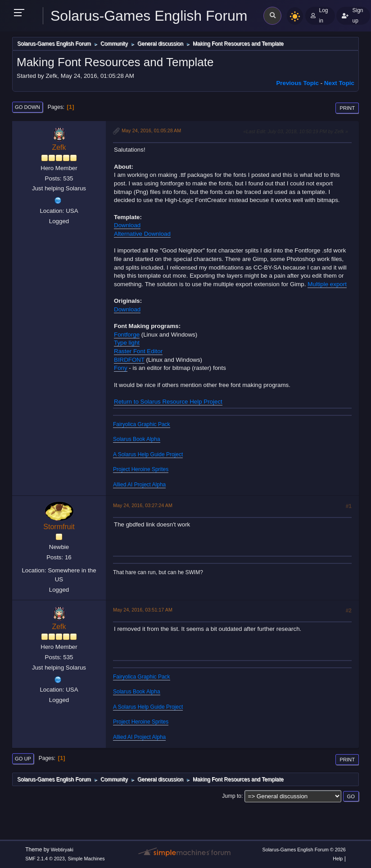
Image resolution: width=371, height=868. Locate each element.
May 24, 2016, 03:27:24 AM (143, 505)
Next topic (339, 83)
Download (127, 225)
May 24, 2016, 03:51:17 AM (143, 610)
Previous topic (297, 83)
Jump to (232, 796)
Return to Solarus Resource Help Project (168, 402)
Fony (121, 368)
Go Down (27, 107)
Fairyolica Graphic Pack (142, 424)
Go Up (23, 759)
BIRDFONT (129, 360)
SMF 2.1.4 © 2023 (45, 859)
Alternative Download (142, 234)
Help (338, 859)
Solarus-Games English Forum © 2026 (304, 850)
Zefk (59, 147)
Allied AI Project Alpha (139, 485)
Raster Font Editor (138, 351)
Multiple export (327, 284)
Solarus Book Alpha (137, 439)
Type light (127, 343)
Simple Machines (86, 859)
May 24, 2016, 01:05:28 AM (151, 130)
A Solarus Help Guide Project (148, 454)
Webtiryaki (62, 850)
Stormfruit (59, 527)
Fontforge (127, 335)
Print (347, 108)
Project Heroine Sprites (141, 469)
